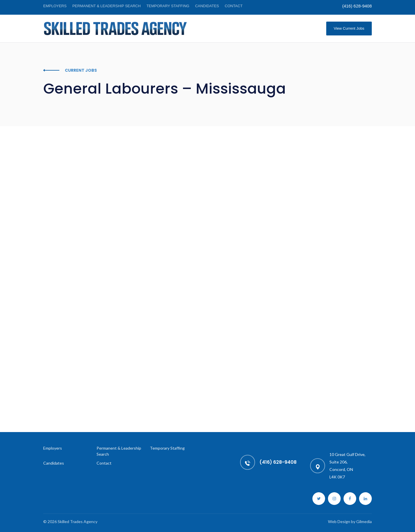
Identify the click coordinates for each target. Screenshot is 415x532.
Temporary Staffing (168, 6)
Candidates (207, 6)
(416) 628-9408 (357, 6)
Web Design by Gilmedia (350, 521)
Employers (55, 6)
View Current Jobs (349, 28)
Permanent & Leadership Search (106, 6)
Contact (234, 6)
